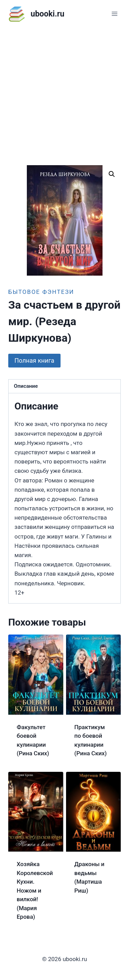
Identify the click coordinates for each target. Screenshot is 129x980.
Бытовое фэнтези (41, 292)
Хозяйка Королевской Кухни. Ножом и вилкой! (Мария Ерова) (35, 890)
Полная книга (34, 360)
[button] (112, 174)
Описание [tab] (26, 386)
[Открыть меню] (114, 14)
